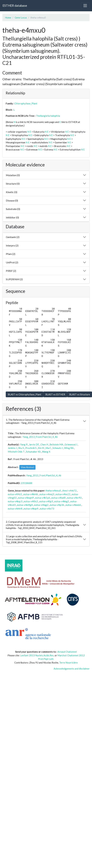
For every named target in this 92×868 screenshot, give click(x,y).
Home (8, 18)
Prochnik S (31, 448)
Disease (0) (12, 200)
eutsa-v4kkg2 (62, 501)
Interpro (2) (12, 245)
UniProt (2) (12, 262)
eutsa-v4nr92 (74, 498)
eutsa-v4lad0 (58, 498)
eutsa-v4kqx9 (31, 509)
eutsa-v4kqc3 (15, 501)
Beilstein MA (56, 444)
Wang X (46, 452)
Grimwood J (71, 444)
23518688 (26, 483)
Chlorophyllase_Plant (26, 103)
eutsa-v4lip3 (46, 501)
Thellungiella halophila (48, 116)
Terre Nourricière (68, 663)
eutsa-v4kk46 (31, 494)
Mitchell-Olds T (16, 452)
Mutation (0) (13, 175)
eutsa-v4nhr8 (15, 509)
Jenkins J (12, 448)
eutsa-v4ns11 (63, 494)
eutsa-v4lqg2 (41, 505)
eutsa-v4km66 (73, 505)
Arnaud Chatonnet (67, 652)
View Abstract (27, 467)
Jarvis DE (34, 444)
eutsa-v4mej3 (47, 494)
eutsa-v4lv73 (47, 509)
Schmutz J (58, 448)
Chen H (44, 444)
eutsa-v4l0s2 (31, 501)
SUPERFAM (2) (14, 279)
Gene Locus (21, 18)
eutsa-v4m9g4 (25, 505)
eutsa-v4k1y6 (43, 498)
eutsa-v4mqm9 (26, 498)
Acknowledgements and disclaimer (72, 669)
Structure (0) (13, 184)
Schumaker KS (33, 452)
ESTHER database (15, 5)
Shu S (21, 448)
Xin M (41, 448)
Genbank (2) (13, 237)
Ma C (48, 448)
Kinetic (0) (12, 192)
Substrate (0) (13, 209)
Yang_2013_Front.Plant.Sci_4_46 (40, 437)
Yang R (24, 444)
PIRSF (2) (11, 271)
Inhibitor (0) (12, 217)
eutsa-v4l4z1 (15, 494)
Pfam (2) (11, 254)
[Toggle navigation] (85, 6)
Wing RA (69, 448)
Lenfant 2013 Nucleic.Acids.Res (37, 655)
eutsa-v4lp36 (57, 505)
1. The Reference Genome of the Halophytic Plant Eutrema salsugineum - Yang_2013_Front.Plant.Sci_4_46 (38, 421)
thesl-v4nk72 (69, 491)
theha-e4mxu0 (53, 491)
